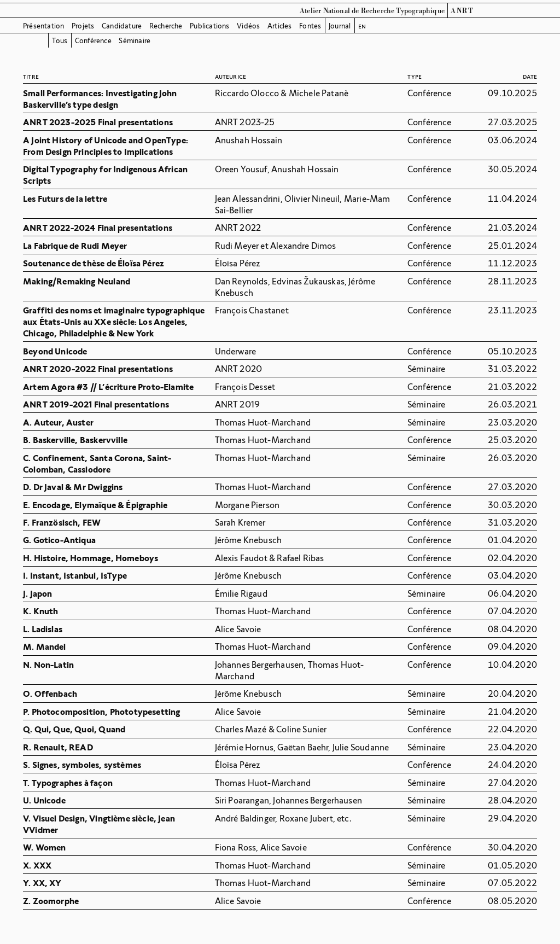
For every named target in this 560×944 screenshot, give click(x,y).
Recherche (166, 26)
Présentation (43, 26)
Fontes (310, 26)
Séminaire (135, 41)
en (362, 26)
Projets (83, 26)
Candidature (122, 26)
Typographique (420, 11)
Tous (60, 41)
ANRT (462, 11)
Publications (209, 26)
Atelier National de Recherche (347, 11)
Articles (280, 26)
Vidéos (248, 26)
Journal (340, 26)
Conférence (93, 41)
